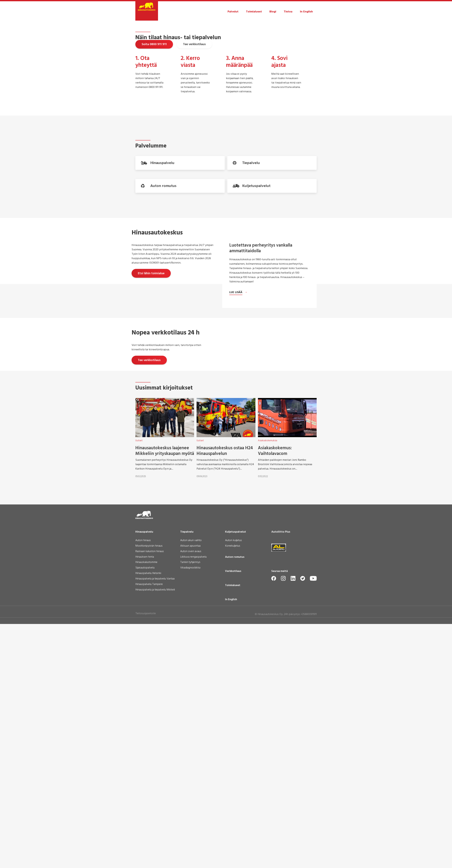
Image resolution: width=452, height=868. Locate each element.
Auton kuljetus (233, 796)
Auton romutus (235, 812)
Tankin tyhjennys (190, 818)
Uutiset (139, 696)
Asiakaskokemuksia (268, 696)
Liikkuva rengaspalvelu (193, 812)
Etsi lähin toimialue (151, 380)
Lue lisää (236, 525)
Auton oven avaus (191, 807)
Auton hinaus (143, 796)
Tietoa (288, 12)
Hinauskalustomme (146, 818)
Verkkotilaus (233, 826)
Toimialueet (254, 12)
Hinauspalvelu (144, 787)
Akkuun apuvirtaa (190, 801)
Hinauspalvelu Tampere (149, 840)
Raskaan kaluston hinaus (150, 807)
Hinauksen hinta (145, 812)
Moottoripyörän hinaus (149, 801)
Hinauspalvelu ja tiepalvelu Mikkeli (155, 845)
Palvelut (233, 12)
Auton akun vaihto (191, 796)
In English (306, 12)
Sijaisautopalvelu (145, 823)
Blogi (273, 12)
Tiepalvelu (187, 787)
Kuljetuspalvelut (236, 787)
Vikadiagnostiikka (190, 823)
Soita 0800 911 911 (154, 95)
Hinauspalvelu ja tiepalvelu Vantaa (155, 834)
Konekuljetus (233, 801)
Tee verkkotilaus (194, 95)
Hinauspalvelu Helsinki (148, 829)
